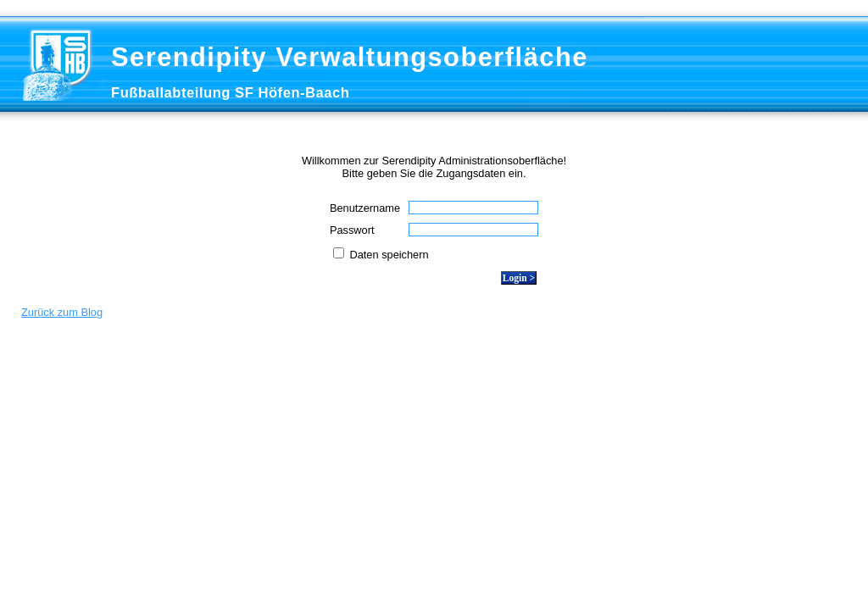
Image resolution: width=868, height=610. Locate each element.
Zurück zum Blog (62, 312)
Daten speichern (388, 255)
